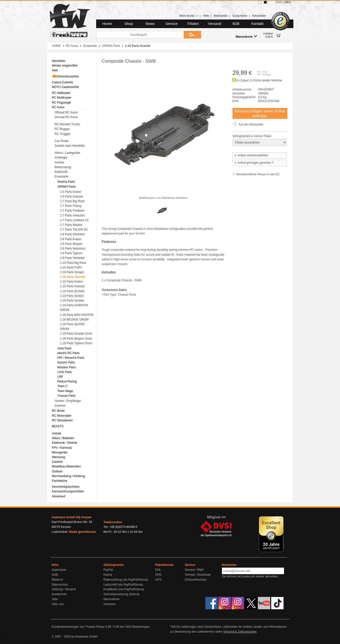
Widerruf (57, 580)
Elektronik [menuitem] (61, 172)
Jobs (55, 599)
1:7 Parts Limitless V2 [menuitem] (74, 220)
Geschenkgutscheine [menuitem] (66, 487)
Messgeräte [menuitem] (60, 452)
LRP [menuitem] (60, 377)
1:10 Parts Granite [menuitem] (73, 277)
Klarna (108, 575)
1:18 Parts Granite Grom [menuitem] (76, 334)
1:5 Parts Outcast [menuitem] (72, 197)
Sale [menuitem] (55, 70)
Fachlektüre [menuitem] (60, 481)
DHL (158, 570)
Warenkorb (246, 36)
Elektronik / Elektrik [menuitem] (65, 443)
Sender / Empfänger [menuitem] (68, 401)
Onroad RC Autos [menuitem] (66, 117)
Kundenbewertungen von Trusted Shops (78, 627)
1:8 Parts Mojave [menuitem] (71, 244)
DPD (158, 575)
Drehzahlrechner (196, 580)
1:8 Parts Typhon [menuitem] (71, 253)
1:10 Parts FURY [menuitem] (71, 268)
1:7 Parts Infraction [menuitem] (73, 215)
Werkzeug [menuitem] (59, 457)
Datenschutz (60, 585)
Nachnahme (112, 599)
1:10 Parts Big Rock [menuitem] (73, 263)
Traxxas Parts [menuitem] (67, 396)
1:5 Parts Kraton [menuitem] (71, 192)
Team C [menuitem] (63, 386)
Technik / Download (198, 575)
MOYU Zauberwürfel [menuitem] (65, 87)
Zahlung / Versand (64, 589)
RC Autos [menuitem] (58, 107)
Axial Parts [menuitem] (64, 348)
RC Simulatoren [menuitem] (63, 420)
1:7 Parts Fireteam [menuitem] (72, 211)
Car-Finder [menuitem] (62, 141)
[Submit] (192, 35)
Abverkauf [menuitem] (59, 496)
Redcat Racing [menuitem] (67, 381)
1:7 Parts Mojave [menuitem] (71, 225)
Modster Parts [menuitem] (67, 367)
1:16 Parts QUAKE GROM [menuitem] (72, 327)
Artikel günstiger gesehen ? (254, 163)
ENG (279, 2)
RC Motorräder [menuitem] (62, 416)
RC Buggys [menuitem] (62, 129)
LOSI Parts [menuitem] (65, 372)
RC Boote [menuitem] (58, 411)
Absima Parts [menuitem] (66, 182)
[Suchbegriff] (140, 35)
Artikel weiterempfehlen (251, 155)
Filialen (193, 24)
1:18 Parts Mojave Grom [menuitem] (76, 339)
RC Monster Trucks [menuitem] (67, 124)
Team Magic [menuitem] (65, 391)
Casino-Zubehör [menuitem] (63, 82)
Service (172, 24)
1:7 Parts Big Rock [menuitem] (72, 201)
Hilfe (206, 16)
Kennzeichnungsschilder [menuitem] (68, 491)
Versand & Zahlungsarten (240, 632)
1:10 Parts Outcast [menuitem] (72, 286)
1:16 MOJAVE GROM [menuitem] (74, 320)
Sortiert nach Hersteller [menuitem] (70, 146)
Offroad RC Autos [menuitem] (66, 112)
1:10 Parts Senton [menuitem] (72, 296)
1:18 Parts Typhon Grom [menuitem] (76, 343)
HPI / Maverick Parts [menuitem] (71, 358)
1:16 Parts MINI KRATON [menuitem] (77, 315)
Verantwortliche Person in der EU (258, 174)
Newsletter (259, 16)
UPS (158, 580)
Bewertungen (141, 627)
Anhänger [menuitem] (61, 158)
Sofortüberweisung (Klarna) (122, 594)
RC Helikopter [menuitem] (61, 93)
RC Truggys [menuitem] (63, 134)
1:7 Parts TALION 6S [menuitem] (74, 230)
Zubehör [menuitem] (60, 406)
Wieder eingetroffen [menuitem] (65, 66)
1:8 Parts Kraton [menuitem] (71, 239)
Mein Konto (189, 16)
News (150, 24)
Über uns (58, 604)
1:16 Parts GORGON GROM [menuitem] (74, 308)
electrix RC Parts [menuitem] (69, 353)
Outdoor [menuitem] (57, 471)
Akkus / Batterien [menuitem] (63, 438)
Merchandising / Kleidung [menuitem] (69, 476)
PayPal (108, 570)
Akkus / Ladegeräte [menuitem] (67, 153)
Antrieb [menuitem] (59, 162)
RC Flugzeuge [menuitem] (62, 103)
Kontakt (257, 24)
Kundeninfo (59, 594)
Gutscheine (240, 16)
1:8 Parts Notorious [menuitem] (73, 249)
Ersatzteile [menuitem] (62, 177)
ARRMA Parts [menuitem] (67, 187)
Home (107, 24)
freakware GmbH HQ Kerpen (72, 517)
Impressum (59, 570)
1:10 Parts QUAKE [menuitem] (72, 291)
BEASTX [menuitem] (58, 426)
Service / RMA (194, 570)
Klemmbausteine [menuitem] (65, 76)
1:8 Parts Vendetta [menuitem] (72, 258)
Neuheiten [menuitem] (59, 61)
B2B (236, 24)
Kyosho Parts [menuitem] (66, 362)
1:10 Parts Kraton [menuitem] (72, 282)
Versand (215, 24)
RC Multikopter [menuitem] (62, 98)
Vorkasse (110, 604)
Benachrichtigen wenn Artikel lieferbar (260, 113)
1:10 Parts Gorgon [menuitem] (72, 272)
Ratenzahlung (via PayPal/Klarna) (126, 580)
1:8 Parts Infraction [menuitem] (73, 234)
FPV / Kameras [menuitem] (62, 448)
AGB (55, 575)
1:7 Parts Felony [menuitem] (71, 206)
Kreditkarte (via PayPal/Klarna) (124, 589)
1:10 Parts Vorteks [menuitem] (72, 301)
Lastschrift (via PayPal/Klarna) (123, 585)
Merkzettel (221, 16)
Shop (129, 24)
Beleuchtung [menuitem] (63, 167)
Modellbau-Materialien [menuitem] (67, 466)
